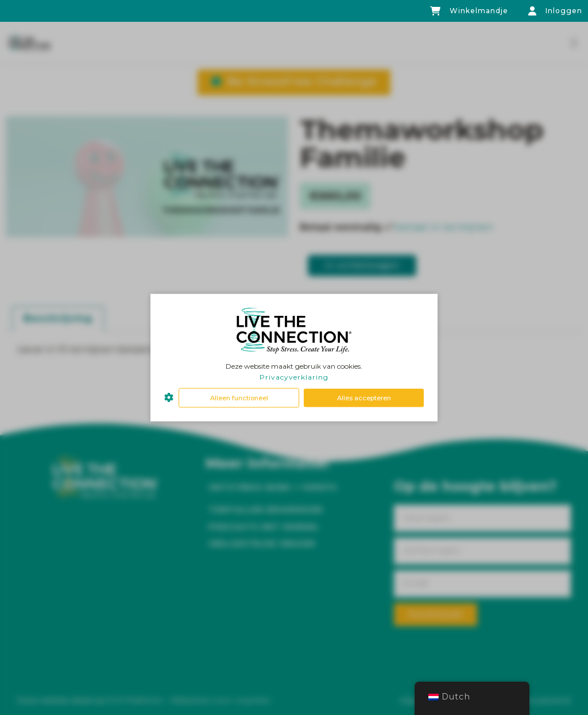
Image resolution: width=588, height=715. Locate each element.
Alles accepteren (364, 397)
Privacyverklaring (294, 377)
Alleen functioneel (239, 397)
